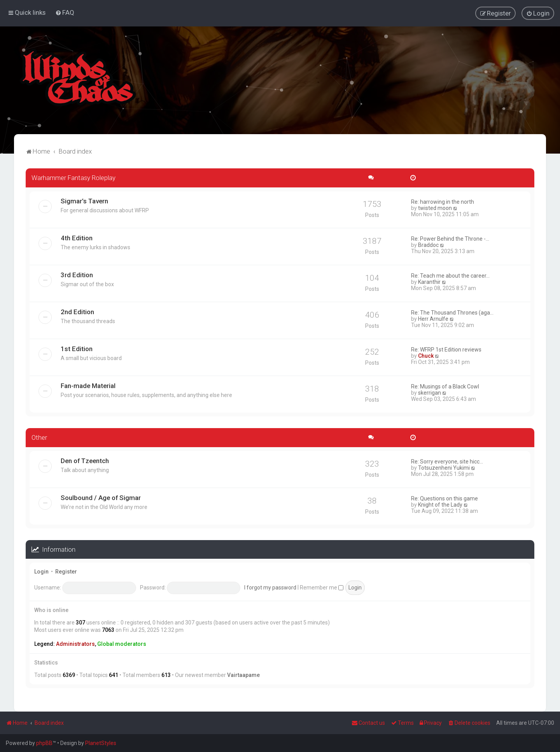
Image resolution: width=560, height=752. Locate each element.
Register (66, 571)
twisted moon (435, 208)
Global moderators (122, 644)
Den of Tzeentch (85, 460)
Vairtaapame (243, 675)
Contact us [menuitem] (368, 723)
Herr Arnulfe (433, 318)
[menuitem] (65, 12)
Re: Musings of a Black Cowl (445, 386)
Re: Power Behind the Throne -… (450, 238)
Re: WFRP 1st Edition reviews (446, 349)
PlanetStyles (101, 743)
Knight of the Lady (440, 504)
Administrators (75, 644)
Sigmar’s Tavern (84, 201)
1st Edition (77, 348)
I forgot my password (270, 587)
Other (39, 437)
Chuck (426, 355)
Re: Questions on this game (444, 498)
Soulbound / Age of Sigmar (101, 497)
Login (41, 571)
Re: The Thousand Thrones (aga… (452, 312)
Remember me (322, 587)
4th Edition (77, 238)
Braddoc (428, 245)
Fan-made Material (88, 385)
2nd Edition (77, 311)
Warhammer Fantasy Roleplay (73, 177)
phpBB (44, 743)
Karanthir (429, 282)
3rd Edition (77, 275)
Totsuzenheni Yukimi (444, 467)
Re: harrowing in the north (443, 201)
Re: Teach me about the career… (450, 275)
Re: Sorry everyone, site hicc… (447, 461)
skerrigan (430, 392)
